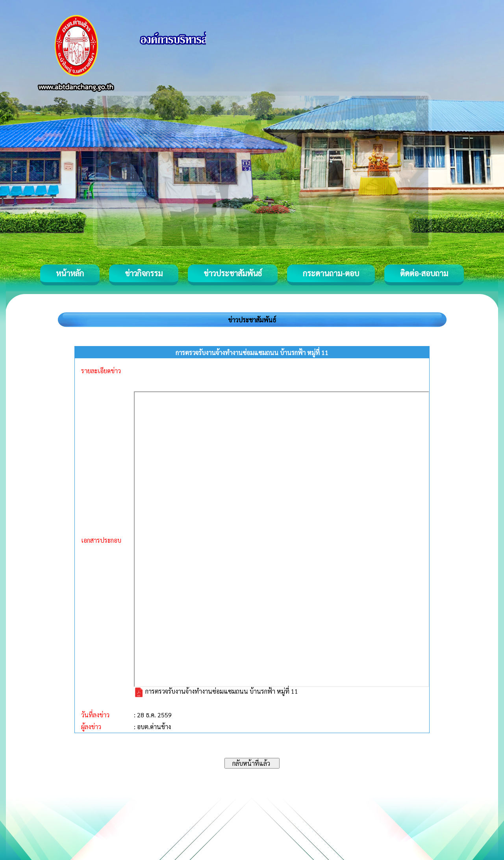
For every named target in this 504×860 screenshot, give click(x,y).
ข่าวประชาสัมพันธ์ (233, 273)
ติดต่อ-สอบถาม (424, 273)
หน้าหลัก (70, 273)
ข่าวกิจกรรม (144, 273)
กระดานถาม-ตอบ (331, 273)
